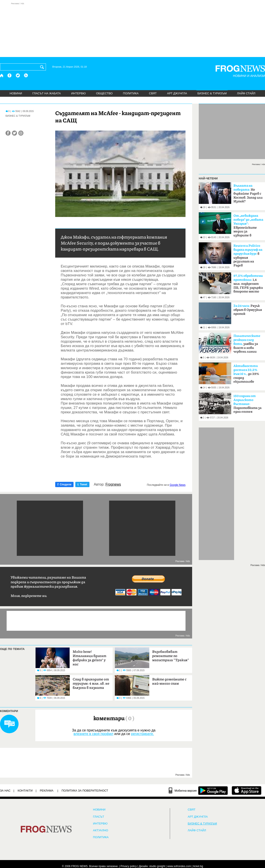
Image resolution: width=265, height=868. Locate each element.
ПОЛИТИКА (131, 93)
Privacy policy (129, 866)
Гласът (98, 817)
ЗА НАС (5, 791)
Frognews (113, 484)
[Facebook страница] (10, 75)
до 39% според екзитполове (246, 374)
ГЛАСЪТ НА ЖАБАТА (47, 93)
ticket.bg (198, 866)
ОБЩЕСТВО (104, 93)
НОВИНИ (16, 93)
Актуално (101, 830)
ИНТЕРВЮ (78, 93)
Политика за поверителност (85, 791)
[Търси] (43, 67)
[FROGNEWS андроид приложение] (213, 790)
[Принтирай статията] (21, 133)
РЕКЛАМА (47, 791)
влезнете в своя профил (93, 734)
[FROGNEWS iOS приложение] (247, 790)
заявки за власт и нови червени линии (247, 344)
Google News (178, 485)
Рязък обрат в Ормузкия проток (248, 310)
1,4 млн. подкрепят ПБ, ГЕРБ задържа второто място (248, 284)
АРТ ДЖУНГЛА (177, 93)
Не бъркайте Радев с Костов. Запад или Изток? (248, 194)
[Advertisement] (132, 30)
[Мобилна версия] (183, 790)
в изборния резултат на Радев (248, 256)
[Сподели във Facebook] (8, 133)
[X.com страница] (18, 75)
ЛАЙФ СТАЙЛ (246, 93)
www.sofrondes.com (179, 866)
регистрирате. (142, 734)
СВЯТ (153, 93)
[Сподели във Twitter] (14, 133)
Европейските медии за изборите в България (248, 227)
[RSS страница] (26, 75)
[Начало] (2, 75)
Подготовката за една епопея (247, 404)
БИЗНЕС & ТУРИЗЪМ (212, 93)
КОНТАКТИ (25, 791)
